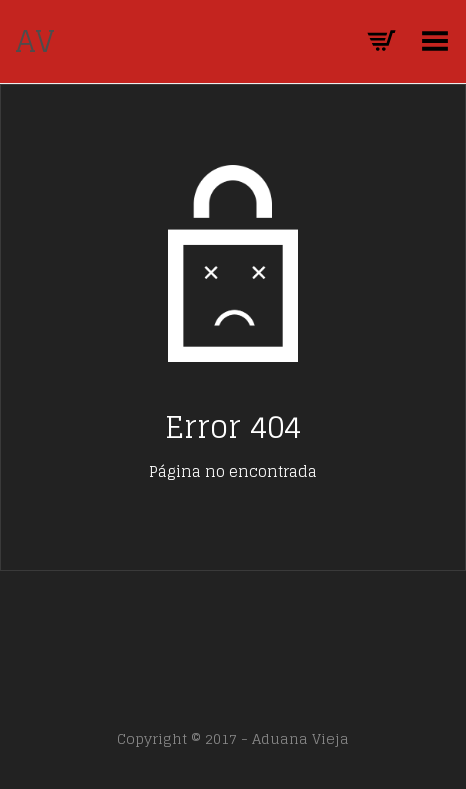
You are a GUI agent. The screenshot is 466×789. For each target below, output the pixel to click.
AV (35, 41)
